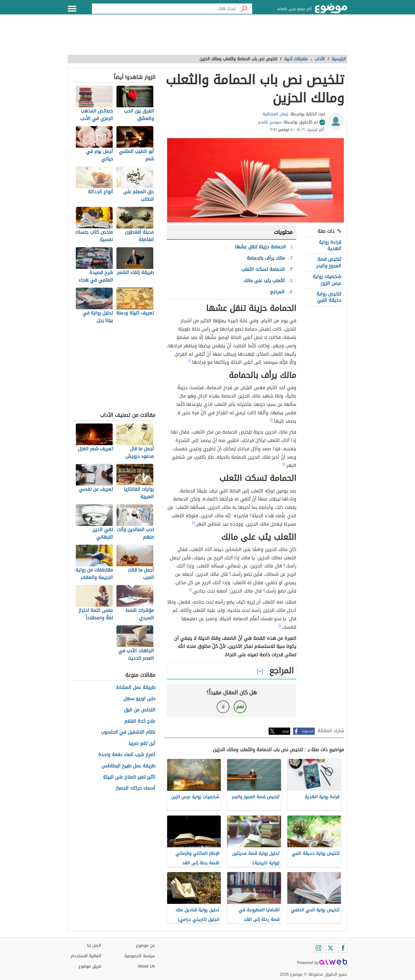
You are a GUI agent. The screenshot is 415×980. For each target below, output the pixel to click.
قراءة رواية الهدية (330, 245)
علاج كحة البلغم (140, 721)
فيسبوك (308, 731)
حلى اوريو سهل (139, 699)
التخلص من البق (140, 710)
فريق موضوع (90, 966)
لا (223, 707)
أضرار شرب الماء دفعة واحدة (127, 755)
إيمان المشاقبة (275, 114)
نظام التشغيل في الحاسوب (128, 732)
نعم (240, 707)
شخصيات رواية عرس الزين (327, 280)
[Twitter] (331, 948)
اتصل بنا (94, 946)
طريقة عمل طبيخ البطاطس (128, 766)
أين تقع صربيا (142, 744)
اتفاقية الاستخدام (86, 956)
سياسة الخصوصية (139, 956)
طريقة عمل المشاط (136, 688)
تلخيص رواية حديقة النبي (329, 297)
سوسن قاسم (270, 122)
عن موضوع (145, 946)
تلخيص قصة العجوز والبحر (329, 262)
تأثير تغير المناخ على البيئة (129, 777)
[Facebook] (343, 948)
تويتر (286, 731)
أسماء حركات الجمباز (136, 788)
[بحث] (244, 9)
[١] (190, 361)
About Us (146, 966)
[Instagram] (318, 948)
